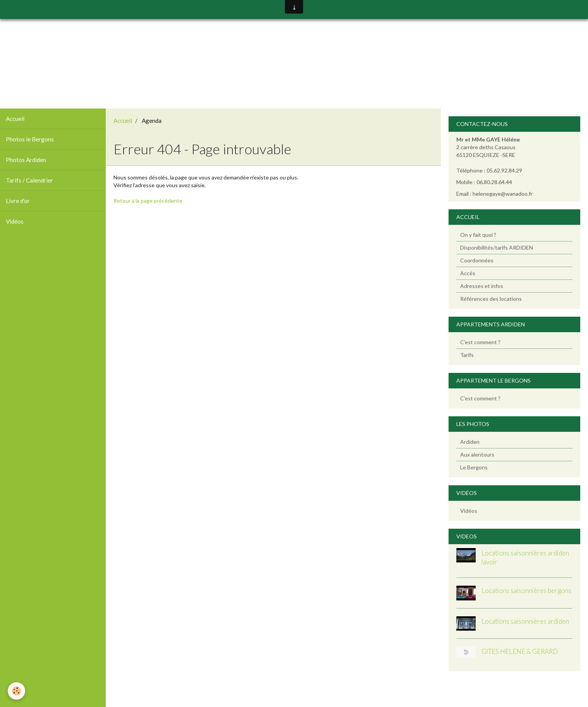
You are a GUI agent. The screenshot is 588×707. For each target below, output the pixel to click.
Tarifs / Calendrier (29, 180)
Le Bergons (474, 467)
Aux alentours (477, 454)
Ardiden (470, 442)
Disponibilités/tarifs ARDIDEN (497, 247)
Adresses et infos (482, 286)
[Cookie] (16, 691)
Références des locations (491, 299)
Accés (468, 273)
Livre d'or (18, 201)
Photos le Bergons (30, 139)
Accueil (15, 119)
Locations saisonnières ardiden (525, 621)
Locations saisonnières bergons (526, 591)
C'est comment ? (480, 342)
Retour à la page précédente (148, 201)
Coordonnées (477, 260)
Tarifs (467, 355)
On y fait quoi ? (478, 235)
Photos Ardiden (26, 160)
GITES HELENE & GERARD (520, 652)
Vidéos (15, 221)
